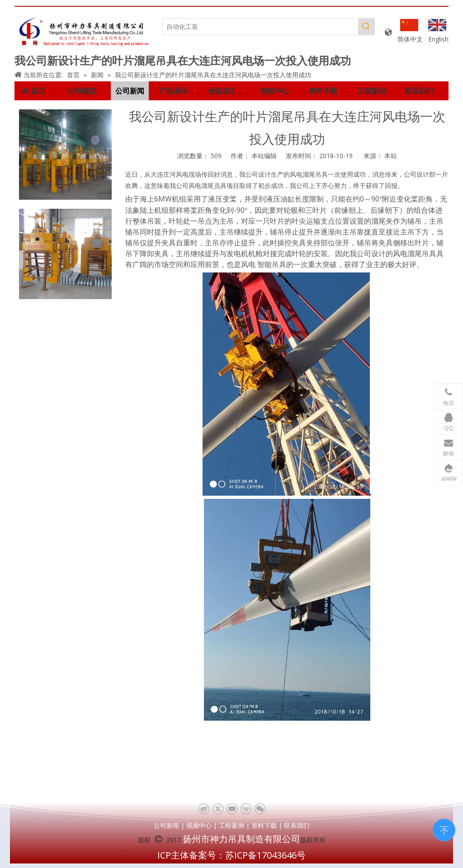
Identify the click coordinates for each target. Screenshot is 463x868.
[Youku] (246, 809)
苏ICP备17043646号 (265, 855)
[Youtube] (232, 809)
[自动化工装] (260, 27)
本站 (391, 156)
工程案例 (231, 825)
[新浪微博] (204, 809)
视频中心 (199, 825)
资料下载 (264, 825)
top (444, 829)
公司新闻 (166, 825)
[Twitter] (218, 809)
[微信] (260, 809)
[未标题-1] (84, 33)
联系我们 (297, 825)
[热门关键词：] (366, 27)
